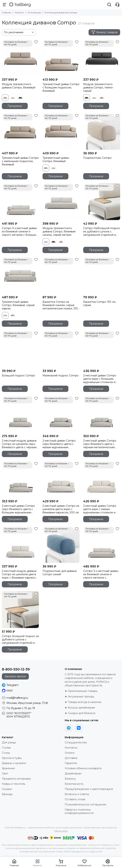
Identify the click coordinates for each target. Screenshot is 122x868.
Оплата (70, 753)
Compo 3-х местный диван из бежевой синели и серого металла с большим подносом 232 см (20, 231)
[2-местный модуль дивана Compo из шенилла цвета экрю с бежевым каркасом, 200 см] (20, 544)
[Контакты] (117, 5)
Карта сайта (61, 831)
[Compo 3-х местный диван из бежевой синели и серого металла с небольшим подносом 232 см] (102, 544)
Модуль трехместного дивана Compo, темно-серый (98, 88)
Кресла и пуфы (12, 758)
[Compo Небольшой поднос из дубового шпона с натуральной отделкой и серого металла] (102, 202)
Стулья (6, 748)
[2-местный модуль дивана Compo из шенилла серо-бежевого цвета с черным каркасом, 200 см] (20, 414)
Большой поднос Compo (18, 375)
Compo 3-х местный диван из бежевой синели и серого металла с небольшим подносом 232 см (101, 574)
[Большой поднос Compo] (20, 349)
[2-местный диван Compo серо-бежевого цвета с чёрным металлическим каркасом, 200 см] (102, 414)
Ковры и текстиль (13, 784)
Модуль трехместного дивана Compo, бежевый (19, 86)
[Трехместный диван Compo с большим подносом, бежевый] (61, 58)
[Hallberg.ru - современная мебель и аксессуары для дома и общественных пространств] (20, 5)
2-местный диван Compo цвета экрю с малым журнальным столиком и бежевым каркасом (100, 509)
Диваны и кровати (14, 763)
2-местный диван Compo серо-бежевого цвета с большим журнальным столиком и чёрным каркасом (18, 509)
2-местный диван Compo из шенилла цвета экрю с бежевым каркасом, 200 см (61, 509)
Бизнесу (70, 779)
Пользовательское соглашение (85, 804)
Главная (6, 12)
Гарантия (71, 763)
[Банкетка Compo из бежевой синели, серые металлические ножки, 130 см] (61, 275)
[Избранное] (36, 42)
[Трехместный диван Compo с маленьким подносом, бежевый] (20, 131)
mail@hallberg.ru (17, 698)
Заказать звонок (15, 676)
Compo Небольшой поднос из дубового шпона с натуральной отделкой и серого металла (102, 231)
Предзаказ (15, 106)
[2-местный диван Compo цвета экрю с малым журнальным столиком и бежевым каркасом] (102, 479)
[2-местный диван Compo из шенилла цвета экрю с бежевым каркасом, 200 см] (61, 479)
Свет (5, 773)
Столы (6, 753)
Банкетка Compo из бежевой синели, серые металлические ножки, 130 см (60, 305)
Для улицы (9, 742)
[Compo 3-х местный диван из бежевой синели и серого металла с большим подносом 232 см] (20, 202)
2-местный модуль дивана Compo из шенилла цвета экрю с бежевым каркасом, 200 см (20, 574)
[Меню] (5, 5)
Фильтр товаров (104, 32)
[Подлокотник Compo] (102, 131)
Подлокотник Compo (97, 158)
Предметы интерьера (16, 779)
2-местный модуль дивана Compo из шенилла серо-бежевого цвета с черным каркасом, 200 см (19, 444)
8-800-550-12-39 (16, 669)
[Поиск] (109, 5)
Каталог (19, 12)
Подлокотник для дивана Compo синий (60, 573)
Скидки (7, 789)
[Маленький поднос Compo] (61, 349)
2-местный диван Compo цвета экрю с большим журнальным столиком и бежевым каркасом (100, 379)
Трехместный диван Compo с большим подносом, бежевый (61, 88)
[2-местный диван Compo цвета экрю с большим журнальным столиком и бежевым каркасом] (102, 349)
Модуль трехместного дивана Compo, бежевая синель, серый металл (59, 231)
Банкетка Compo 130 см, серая (100, 303)
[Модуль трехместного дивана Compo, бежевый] (20, 58)
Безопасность (74, 784)
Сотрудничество (76, 742)
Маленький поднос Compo (61, 375)
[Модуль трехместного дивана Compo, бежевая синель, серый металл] (61, 202)
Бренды (7, 794)
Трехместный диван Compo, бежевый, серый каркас (18, 305)
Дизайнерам (73, 773)
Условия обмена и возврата (83, 768)
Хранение (8, 768)
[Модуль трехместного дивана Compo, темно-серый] (102, 58)
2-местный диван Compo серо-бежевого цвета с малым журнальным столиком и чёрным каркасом (59, 444)
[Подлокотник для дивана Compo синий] (61, 544)
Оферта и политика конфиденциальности (79, 811)
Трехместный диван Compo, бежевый (56, 159)
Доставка (71, 758)
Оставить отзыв (75, 799)
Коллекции (34, 12)
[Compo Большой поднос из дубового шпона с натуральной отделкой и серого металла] (20, 610)
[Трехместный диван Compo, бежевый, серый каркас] (20, 275)
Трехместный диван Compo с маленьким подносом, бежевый (20, 161)
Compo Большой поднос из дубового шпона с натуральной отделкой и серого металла (20, 639)
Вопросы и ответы (77, 794)
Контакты (71, 748)
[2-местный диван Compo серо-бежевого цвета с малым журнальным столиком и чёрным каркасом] (61, 414)
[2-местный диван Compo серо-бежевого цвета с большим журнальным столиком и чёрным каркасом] (20, 479)
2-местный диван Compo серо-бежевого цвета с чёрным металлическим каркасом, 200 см (100, 444)
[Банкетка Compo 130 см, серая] (102, 275)
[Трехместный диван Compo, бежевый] (61, 131)
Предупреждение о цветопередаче (89, 789)
